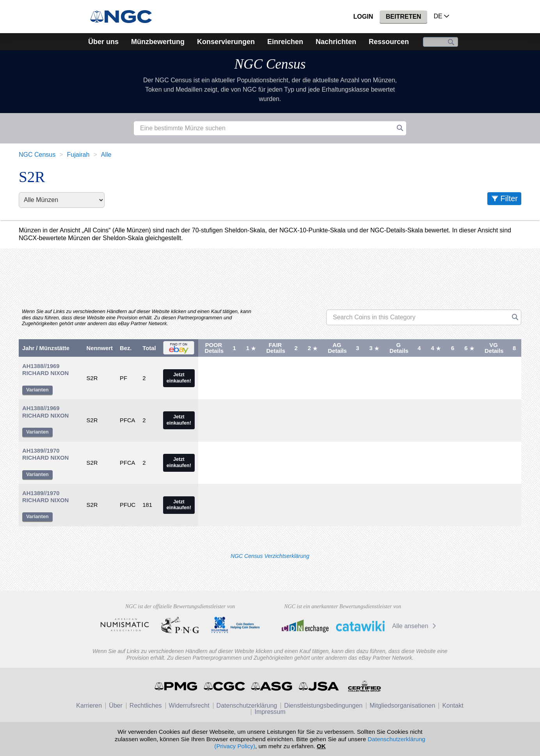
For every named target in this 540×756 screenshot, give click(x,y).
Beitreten (404, 17)
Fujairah (78, 155)
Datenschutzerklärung (247, 706)
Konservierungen (226, 42)
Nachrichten (336, 42)
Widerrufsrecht (189, 706)
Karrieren (89, 706)
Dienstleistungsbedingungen (323, 706)
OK (321, 746)
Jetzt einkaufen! (179, 378)
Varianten (37, 390)
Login (363, 17)
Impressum (270, 712)
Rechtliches (146, 706)
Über (116, 706)
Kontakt (453, 706)
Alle (106, 155)
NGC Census (270, 64)
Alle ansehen (415, 626)
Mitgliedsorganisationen (402, 706)
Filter (509, 198)
